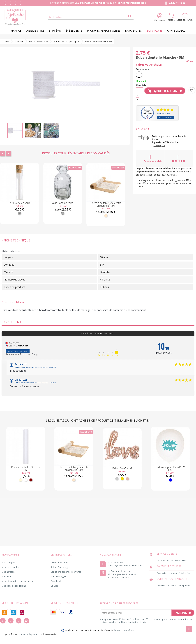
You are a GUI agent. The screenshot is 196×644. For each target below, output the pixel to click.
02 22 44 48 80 (175, 3)
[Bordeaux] (31, 480)
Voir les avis (165, 118)
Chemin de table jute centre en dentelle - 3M (106, 204)
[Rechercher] (91, 17)
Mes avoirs (7, 576)
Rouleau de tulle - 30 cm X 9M (26, 468)
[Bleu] (170, 480)
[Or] (122, 479)
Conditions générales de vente (66, 572)
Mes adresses (9, 572)
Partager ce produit (153, 158)
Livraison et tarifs (59, 562)
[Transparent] (19, 213)
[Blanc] (139, 75)
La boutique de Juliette (27, 634)
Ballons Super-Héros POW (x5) (170, 468)
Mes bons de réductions (14, 586)
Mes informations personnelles (17, 581)
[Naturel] (106, 216)
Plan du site (56, 581)
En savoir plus (159, 146)
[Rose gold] (127, 479)
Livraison (164, 129)
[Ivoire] (20, 480)
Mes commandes (10, 567)
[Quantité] (140, 91)
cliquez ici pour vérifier (124, 630)
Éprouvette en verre (20, 203)
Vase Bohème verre (63, 203)
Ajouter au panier (165, 91)
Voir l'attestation (18, 351)
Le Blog (54, 586)
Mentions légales (59, 576)
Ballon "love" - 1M (122, 468)
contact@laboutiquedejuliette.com (125, 566)
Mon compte (8, 562)
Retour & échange (60, 567)
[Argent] (117, 479)
